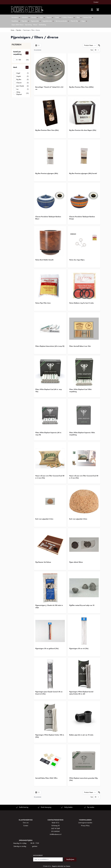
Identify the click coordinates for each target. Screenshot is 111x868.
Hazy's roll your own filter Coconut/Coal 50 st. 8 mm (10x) (84, 477)
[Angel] (21, 73)
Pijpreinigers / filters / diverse (31, 30)
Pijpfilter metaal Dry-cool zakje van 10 (82, 605)
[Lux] (21, 89)
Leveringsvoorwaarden (85, 823)
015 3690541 (56, 831)
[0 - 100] (21, 60)
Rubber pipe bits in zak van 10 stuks (81, 735)
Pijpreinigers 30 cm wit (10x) (79, 649)
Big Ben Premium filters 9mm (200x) (81, 87)
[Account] (92, 9)
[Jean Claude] (21, 86)
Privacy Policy (85, 826)
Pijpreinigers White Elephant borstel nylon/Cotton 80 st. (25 (81, 693)
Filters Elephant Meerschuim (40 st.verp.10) (50, 346)
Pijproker (19, 30)
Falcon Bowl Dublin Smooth (44, 260)
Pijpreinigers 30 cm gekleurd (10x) (47, 649)
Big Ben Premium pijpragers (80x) (47, 173)
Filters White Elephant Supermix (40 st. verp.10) (48, 434)
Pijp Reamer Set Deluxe (43, 562)
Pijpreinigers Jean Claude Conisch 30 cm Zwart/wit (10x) (49, 693)
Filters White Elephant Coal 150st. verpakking (81, 390)
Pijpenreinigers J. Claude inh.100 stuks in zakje (49, 606)
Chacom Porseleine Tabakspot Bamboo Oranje (82, 218)
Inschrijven (70, 859)
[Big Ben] (21, 80)
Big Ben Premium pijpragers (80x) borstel (83, 173)
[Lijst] (39, 45)
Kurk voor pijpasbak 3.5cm (44, 519)
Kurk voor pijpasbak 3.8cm (78, 519)
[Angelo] (21, 76)
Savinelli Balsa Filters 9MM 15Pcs (46, 778)
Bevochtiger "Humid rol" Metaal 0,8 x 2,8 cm (49, 88)
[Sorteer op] (90, 45)
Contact (96, 2)
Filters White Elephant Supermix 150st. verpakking (82, 434)
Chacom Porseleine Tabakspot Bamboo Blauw (48, 218)
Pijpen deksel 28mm (76, 562)
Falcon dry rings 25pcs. (77, 260)
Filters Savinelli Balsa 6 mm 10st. (80, 346)
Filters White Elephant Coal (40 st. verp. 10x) (49, 390)
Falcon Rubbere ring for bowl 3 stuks (81, 303)
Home (12, 30)
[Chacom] (21, 83)
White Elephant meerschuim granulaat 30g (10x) (83, 779)
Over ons (26, 823)
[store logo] (27, 9)
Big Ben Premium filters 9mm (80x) (47, 130)
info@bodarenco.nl (55, 834)
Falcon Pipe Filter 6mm (43, 303)
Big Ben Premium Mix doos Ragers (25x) (83, 130)
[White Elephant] (21, 93)
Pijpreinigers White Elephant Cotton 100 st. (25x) (50, 736)
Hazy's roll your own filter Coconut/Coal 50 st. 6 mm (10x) (50, 477)
